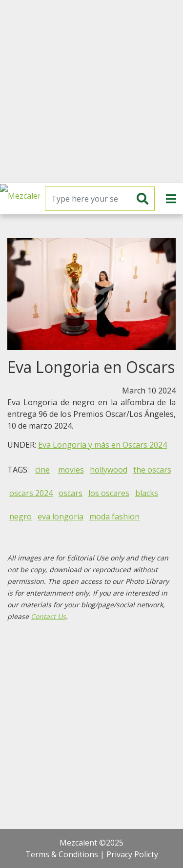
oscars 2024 (31, 493)
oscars (71, 493)
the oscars (152, 470)
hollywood (109, 470)
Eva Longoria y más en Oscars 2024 (102, 445)
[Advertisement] (91, 92)
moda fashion (114, 517)
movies (71, 470)
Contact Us (48, 616)
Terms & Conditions (62, 854)
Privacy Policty (132, 854)
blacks (147, 493)
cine (42, 470)
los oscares (109, 493)
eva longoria (61, 517)
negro (20, 517)
